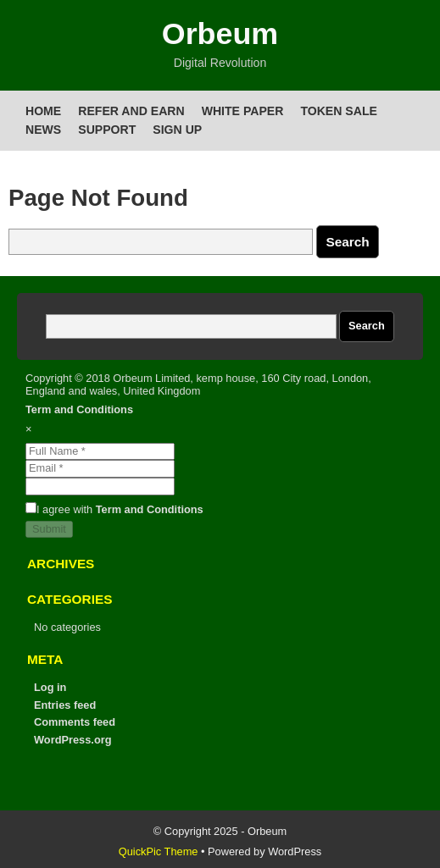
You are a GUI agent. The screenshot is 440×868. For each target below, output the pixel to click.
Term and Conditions (79, 409)
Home (43, 111)
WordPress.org (73, 740)
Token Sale (338, 111)
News (43, 130)
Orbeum (220, 34)
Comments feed (75, 722)
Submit (49, 529)
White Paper (243, 111)
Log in (50, 687)
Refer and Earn (131, 111)
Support (107, 130)
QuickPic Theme (159, 851)
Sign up (177, 130)
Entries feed (65, 705)
